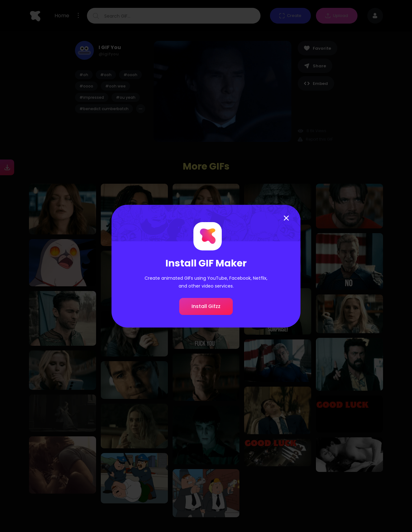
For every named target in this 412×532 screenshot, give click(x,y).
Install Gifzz (206, 306)
